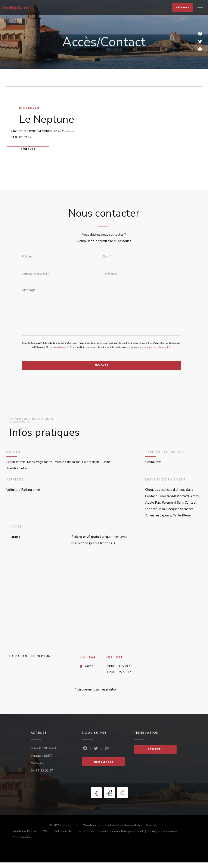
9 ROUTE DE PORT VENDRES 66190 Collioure (62, 129)
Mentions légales (28, 837)
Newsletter (104, 767)
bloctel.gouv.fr (61, 352)
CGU (49, 837)
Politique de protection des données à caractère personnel (101, 837)
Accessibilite (22, 843)
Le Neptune (16, 7)
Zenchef (152, 831)
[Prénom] (61, 257)
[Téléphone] (142, 275)
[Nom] (142, 257)
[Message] (101, 314)
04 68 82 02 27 (31, 136)
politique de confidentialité (157, 352)
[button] (200, 7)
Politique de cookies (165, 837)
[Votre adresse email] (61, 275)
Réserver (183, 7)
